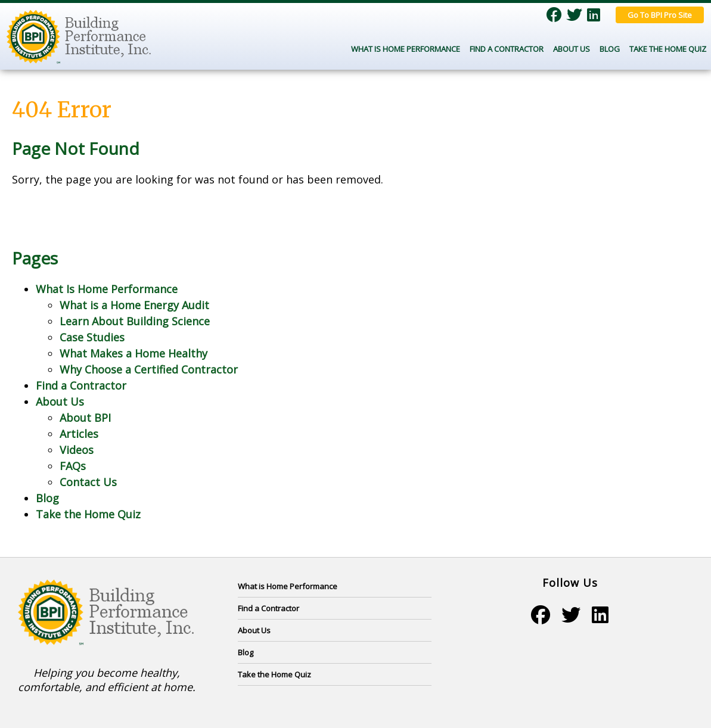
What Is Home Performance (406, 49)
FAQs (73, 466)
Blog (610, 49)
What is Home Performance (288, 586)
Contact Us (88, 482)
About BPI (85, 418)
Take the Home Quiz (668, 49)
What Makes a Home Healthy (133, 353)
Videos (77, 450)
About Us (572, 49)
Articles (79, 434)
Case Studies (92, 337)
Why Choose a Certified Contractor (149, 369)
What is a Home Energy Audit (134, 305)
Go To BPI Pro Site (660, 15)
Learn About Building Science (135, 321)
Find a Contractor (507, 49)
